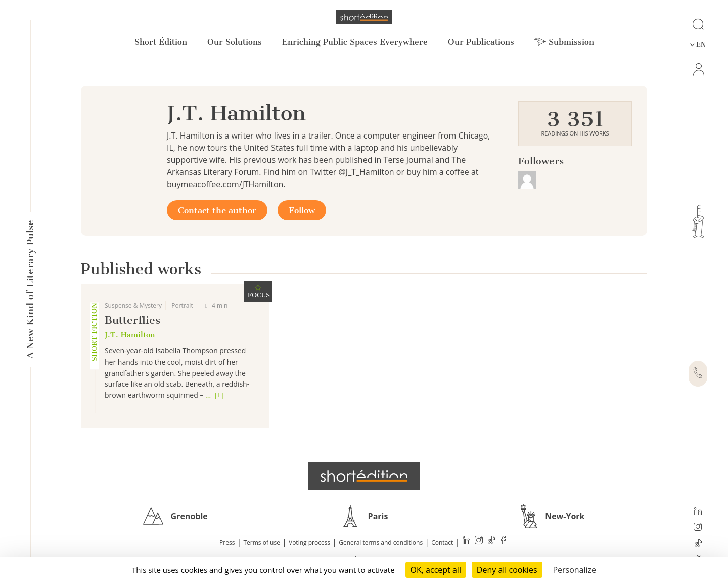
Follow (302, 210)
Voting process (309, 542)
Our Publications (481, 42)
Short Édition (161, 42)
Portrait (182, 306)
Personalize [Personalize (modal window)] (574, 570)
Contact (442, 542)
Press (227, 542)
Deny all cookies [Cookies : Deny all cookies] (507, 570)
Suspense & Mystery (133, 306)
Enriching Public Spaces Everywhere (355, 42)
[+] (219, 395)
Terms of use (262, 542)
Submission (564, 42)
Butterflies (132, 320)
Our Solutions (235, 42)
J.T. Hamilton (130, 335)
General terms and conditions (381, 542)
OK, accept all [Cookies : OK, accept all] (436, 570)
